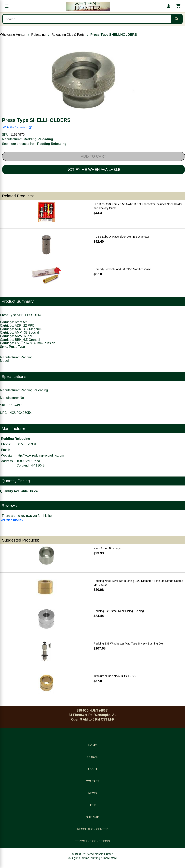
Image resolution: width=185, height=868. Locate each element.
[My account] (169, 6)
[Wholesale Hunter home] (88, 6)
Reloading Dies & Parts (68, 35)
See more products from (34, 144)
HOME (93, 745)
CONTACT (92, 781)
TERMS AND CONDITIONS (92, 841)
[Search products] (87, 19)
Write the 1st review (17, 127)
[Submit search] (177, 19)
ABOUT (92, 769)
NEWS (93, 793)
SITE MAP (92, 817)
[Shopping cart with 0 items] (178, 6)
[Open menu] (7, 6)
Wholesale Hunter (13, 35)
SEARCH (92, 757)
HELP (92, 805)
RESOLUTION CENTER (92, 829)
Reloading (38, 35)
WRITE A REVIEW (13, 520)
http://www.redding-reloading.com (40, 455)
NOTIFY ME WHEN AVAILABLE (93, 170)
